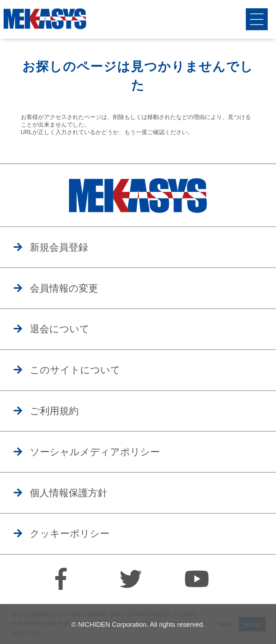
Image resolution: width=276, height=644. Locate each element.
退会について (60, 329)
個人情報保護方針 (69, 493)
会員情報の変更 (64, 288)
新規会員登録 (59, 247)
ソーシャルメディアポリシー (95, 452)
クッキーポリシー (70, 534)
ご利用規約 (54, 411)
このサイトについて (75, 370)
